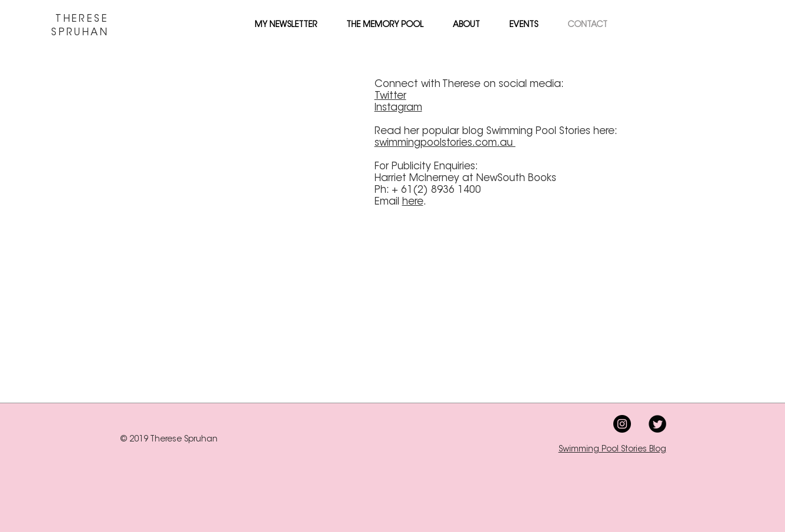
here (413, 202)
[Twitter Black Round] (657, 424)
